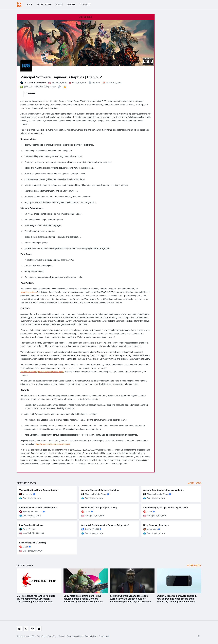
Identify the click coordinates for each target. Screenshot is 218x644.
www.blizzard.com (29, 292)
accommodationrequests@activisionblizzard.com (42, 372)
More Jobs (194, 483)
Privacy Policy (90, 636)
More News (194, 566)
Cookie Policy (104, 636)
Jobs (29, 5)
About (71, 5)
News (59, 5)
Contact (85, 5)
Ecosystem (44, 5)
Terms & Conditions (75, 636)
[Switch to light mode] (199, 636)
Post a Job (52, 636)
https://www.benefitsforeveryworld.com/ (53, 444)
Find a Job (41, 636)
